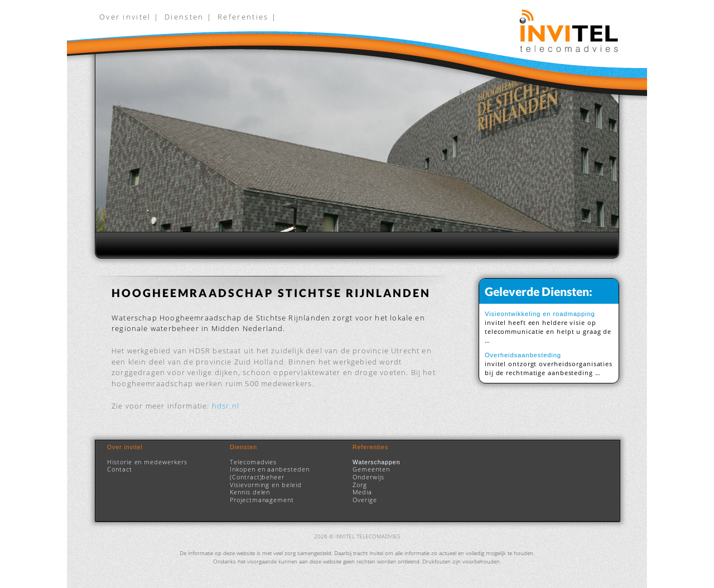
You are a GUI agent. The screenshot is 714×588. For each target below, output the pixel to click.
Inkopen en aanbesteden (270, 469)
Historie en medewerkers (147, 462)
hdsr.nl (226, 406)
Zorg (360, 485)
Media (362, 492)
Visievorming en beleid (266, 485)
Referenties (370, 447)
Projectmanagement (262, 500)
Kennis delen (250, 492)
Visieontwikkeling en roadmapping (540, 314)
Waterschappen (376, 462)
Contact (120, 469)
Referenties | (247, 17)
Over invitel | (129, 17)
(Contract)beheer (257, 477)
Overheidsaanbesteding (523, 355)
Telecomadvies (253, 462)
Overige (365, 500)
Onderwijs (368, 477)
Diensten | (188, 17)
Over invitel (125, 447)
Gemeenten (371, 469)
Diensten (243, 447)
